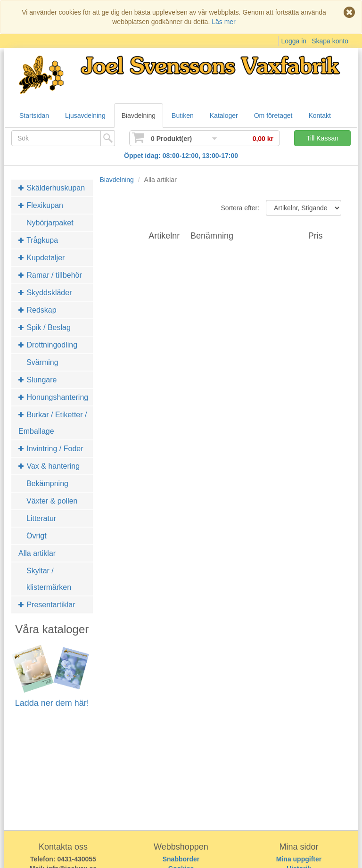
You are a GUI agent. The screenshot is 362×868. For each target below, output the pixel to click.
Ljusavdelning (85, 116)
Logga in (294, 41)
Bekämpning (47, 484)
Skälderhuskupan (52, 188)
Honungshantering (53, 397)
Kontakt (319, 116)
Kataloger (224, 116)
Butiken (183, 116)
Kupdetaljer (41, 258)
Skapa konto (330, 41)
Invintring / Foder (51, 449)
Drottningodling (48, 345)
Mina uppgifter (299, 859)
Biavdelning (139, 116)
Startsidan (34, 116)
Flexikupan (41, 205)
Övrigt (37, 536)
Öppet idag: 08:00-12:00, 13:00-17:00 (181, 156)
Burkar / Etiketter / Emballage (53, 423)
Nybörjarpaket (50, 223)
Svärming (42, 362)
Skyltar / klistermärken (49, 579)
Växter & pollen (52, 501)
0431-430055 (77, 859)
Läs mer (224, 22)
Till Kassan (322, 138)
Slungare (38, 380)
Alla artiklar (37, 553)
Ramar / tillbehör (50, 275)
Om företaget (273, 116)
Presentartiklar (47, 605)
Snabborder (181, 859)
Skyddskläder (45, 293)
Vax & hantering (49, 466)
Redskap (37, 310)
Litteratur (41, 518)
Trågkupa (38, 240)
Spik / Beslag (45, 327)
